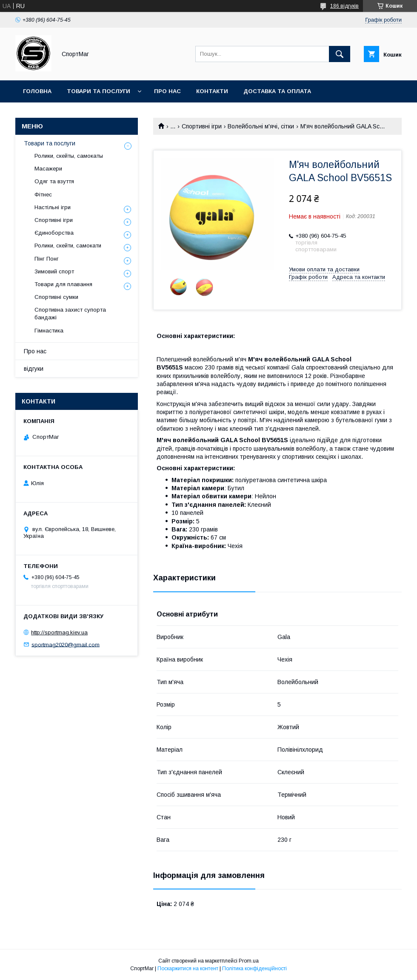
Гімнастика (49, 331)
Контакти (212, 91)
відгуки (34, 369)
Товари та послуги (99, 91)
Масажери (48, 169)
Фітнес (43, 195)
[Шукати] (340, 54)
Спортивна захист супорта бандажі (70, 314)
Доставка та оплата (277, 91)
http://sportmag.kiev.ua (59, 632)
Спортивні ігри (202, 126)
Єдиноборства (54, 233)
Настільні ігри (53, 207)
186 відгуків (344, 6)
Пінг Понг (47, 259)
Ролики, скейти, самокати (68, 246)
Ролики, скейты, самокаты (69, 156)
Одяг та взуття (54, 181)
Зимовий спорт (54, 271)
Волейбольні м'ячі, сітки (261, 126)
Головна (37, 91)
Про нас (167, 91)
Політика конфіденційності (254, 969)
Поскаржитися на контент (188, 969)
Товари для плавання (63, 284)
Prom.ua (249, 961)
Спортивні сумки (56, 297)
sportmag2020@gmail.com (66, 644)
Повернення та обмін (59, 113)
